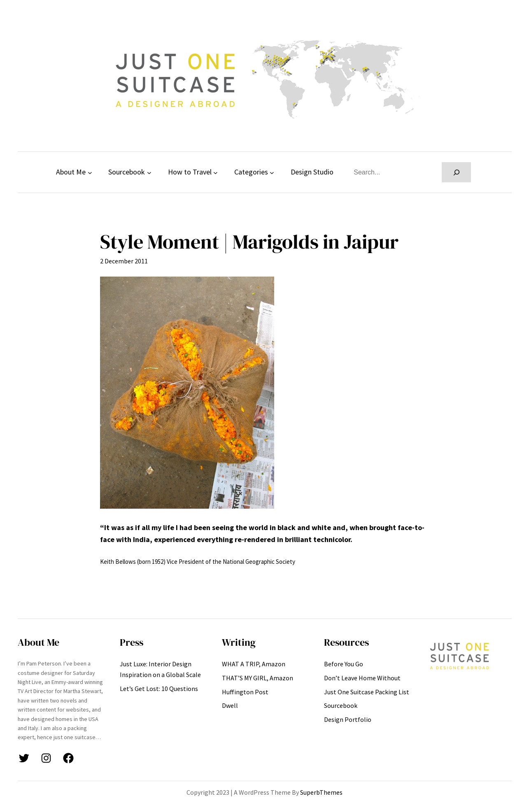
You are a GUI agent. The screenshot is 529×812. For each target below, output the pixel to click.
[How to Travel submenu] (216, 172)
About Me (71, 172)
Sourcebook (127, 172)
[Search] (456, 172)
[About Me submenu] (90, 172)
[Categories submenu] (272, 172)
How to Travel (190, 172)
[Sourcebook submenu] (149, 172)
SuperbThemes (321, 792)
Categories (251, 172)
